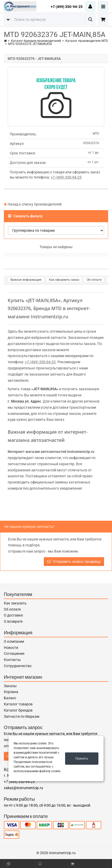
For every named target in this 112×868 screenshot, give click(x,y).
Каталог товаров (18, 704)
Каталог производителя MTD (87, 41)
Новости (11, 648)
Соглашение (14, 654)
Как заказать (15, 603)
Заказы (10, 686)
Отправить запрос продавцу (74, 562)
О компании (14, 641)
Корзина (11, 692)
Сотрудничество (18, 666)
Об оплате (94, 280)
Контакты (12, 660)
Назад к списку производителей (33, 204)
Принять (82, 759)
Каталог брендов (18, 710)
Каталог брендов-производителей (36, 41)
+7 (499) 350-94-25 (67, 7)
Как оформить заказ (64, 280)
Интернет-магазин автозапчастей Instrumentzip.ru (51, 452)
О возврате (13, 621)
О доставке (13, 615)
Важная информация (26, 280)
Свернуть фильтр (25, 216)
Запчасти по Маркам (22, 716)
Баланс (10, 698)
